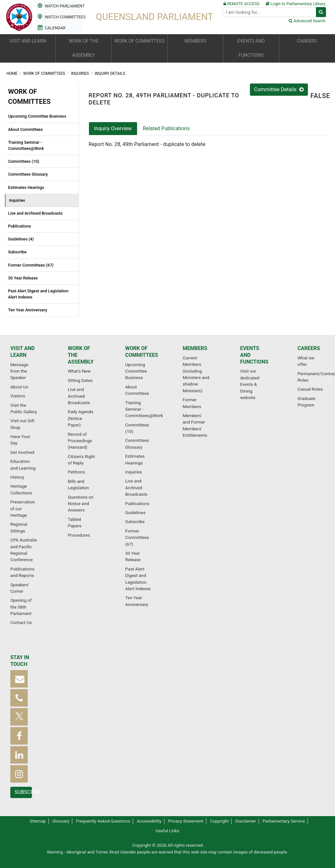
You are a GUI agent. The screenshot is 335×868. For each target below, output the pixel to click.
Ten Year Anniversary (28, 310)
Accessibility (149, 821)
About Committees (25, 129)
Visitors (18, 396)
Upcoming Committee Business (37, 116)
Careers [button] (307, 41)
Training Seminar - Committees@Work (26, 145)
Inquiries (80, 73)
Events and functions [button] (251, 48)
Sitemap (38, 821)
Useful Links (168, 831)
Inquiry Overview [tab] (113, 128)
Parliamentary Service (284, 821)
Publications (20, 226)
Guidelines (135, 512)
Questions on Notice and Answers (81, 504)
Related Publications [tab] (166, 128)
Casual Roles (310, 389)
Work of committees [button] (140, 41)
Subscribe (17, 252)
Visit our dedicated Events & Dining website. (250, 384)
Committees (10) (24, 161)
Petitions (76, 472)
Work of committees (45, 73)
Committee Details (279, 89)
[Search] (270, 12)
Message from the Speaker (19, 371)
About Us (19, 387)
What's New (79, 371)
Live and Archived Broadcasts (35, 213)
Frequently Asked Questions (103, 821)
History (17, 477)
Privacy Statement (186, 821)
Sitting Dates (80, 380)
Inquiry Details (110, 73)
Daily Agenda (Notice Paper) (80, 418)
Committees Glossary (28, 174)
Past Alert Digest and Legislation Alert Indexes (38, 294)
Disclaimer (246, 821)
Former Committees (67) (31, 265)
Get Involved (22, 452)
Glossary (61, 821)
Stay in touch (20, 661)
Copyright (219, 821)
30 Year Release (23, 278)
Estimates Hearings (26, 187)
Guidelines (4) (21, 239)
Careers (309, 348)
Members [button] (195, 41)
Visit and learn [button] (28, 41)
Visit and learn (22, 352)
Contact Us (21, 622)
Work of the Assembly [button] (84, 48)
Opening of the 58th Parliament (21, 607)
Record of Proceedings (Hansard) (80, 441)
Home (12, 73)
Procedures (79, 535)
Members (195, 348)
